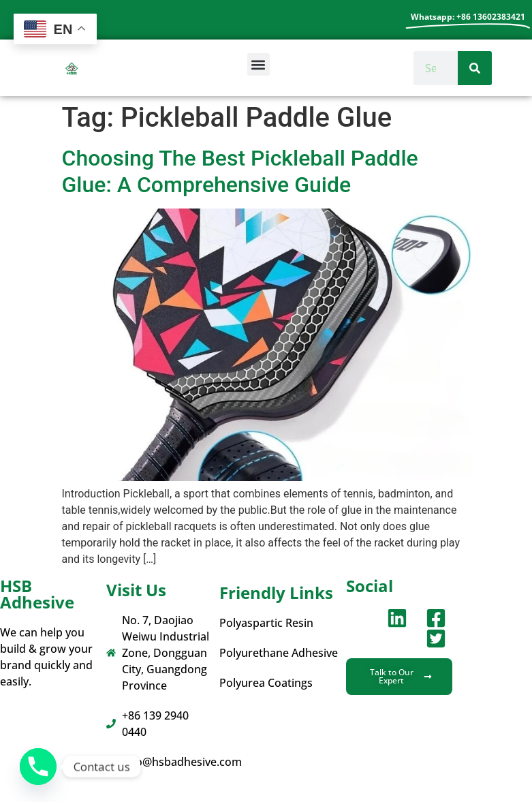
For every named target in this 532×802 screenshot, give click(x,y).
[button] (259, 64)
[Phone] (38, 767)
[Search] (475, 68)
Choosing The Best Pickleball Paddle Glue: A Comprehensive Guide (240, 171)
